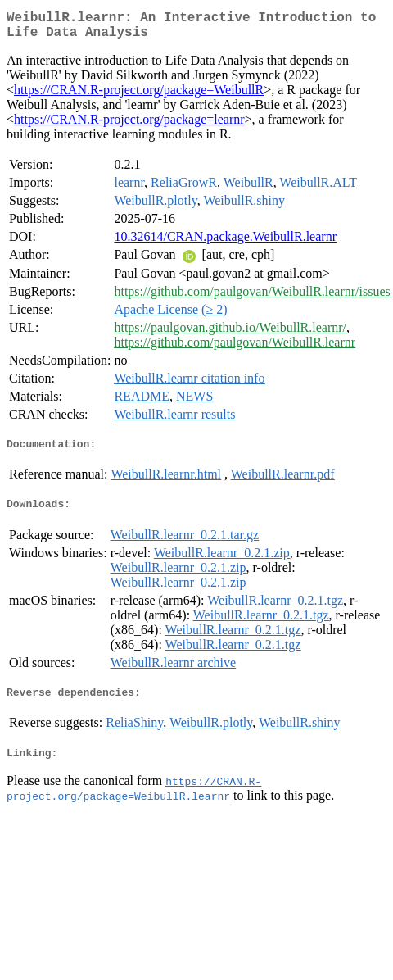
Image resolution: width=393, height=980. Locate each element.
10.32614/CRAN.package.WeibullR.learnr (225, 243)
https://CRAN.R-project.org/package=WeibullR (139, 96)
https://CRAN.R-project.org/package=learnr (129, 126)
